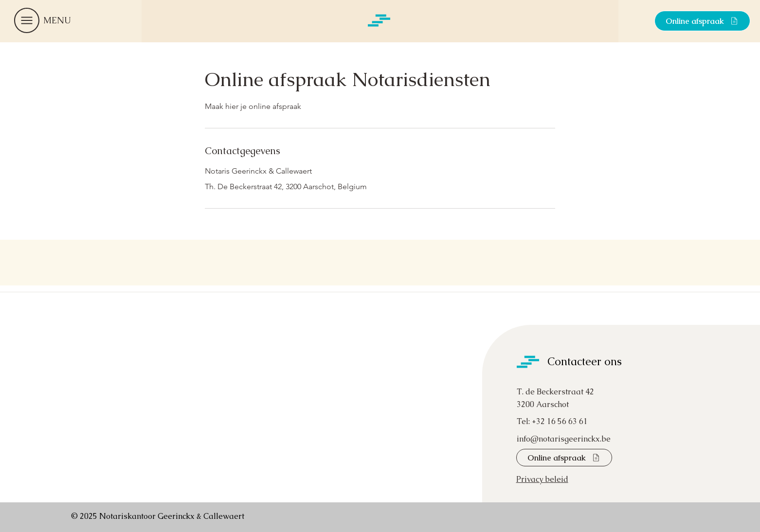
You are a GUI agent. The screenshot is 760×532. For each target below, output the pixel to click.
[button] (27, 20)
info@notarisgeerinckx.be (564, 439)
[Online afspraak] (702, 21)
